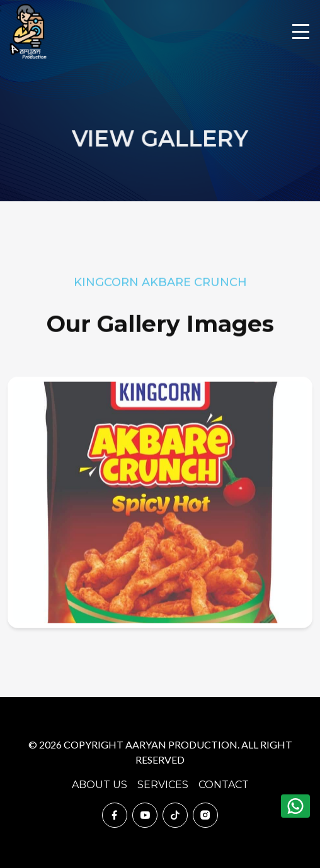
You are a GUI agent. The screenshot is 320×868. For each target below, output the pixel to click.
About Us (100, 785)
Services (163, 785)
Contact (224, 785)
